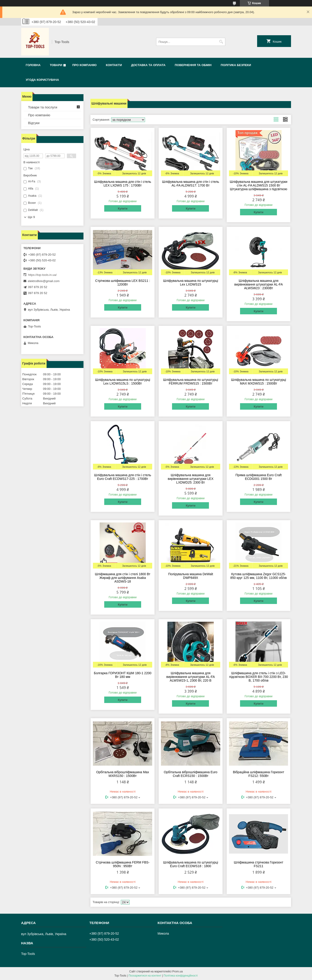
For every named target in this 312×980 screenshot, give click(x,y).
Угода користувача (42, 80)
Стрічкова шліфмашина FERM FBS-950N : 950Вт (123, 864)
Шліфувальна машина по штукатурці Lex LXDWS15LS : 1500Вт (123, 382)
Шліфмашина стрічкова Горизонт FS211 (259, 864)
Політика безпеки (236, 65)
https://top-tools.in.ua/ (42, 275)
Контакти (114, 65)
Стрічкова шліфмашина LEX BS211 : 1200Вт (123, 283)
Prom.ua (177, 971)
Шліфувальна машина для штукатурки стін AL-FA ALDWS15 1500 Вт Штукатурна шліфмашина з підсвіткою (259, 185)
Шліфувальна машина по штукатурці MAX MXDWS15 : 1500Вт (259, 382)
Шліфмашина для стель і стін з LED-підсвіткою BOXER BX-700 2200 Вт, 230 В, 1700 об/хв (259, 677)
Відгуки (34, 123)
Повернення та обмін (193, 65)
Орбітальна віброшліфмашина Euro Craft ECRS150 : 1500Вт (190, 774)
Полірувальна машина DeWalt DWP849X (191, 576)
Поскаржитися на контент (145, 976)
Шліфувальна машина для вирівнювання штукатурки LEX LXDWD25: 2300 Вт (190, 479)
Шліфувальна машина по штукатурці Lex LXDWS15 (191, 283)
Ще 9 (31, 217)
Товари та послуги (43, 107)
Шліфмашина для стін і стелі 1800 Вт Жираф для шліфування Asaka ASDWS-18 (123, 578)
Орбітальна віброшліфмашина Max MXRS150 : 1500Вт (123, 774)
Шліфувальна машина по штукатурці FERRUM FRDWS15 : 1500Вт (191, 382)
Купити (123, 209)
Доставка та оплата (148, 65)
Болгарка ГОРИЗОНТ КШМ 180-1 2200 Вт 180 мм (123, 675)
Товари (56, 65)
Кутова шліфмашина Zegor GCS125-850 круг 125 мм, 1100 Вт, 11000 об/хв (259, 576)
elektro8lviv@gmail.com (44, 281)
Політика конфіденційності (181, 976)
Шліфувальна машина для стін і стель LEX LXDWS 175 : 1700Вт (123, 184)
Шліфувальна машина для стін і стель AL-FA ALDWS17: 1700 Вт (191, 184)
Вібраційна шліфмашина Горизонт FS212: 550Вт (259, 774)
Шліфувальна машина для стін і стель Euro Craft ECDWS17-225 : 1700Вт (123, 477)
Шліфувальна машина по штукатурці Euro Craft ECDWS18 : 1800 (191, 864)
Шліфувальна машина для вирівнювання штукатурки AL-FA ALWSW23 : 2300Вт (259, 284)
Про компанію (84, 65)
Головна (33, 65)
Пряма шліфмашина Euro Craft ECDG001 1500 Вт (259, 477)
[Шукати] (221, 42)
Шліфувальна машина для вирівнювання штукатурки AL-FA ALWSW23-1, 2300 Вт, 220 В (190, 677)
